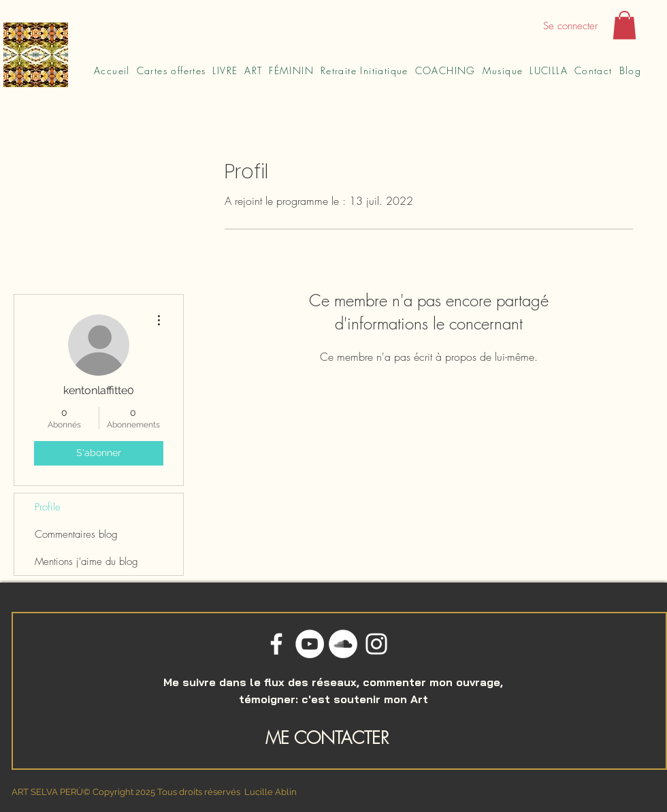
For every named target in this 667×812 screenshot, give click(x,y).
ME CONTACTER (327, 738)
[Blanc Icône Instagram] (376, 644)
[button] (624, 25)
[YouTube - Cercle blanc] (310, 644)
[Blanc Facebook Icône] (276, 644)
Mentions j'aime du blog (86, 562)
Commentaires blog (76, 534)
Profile (48, 507)
